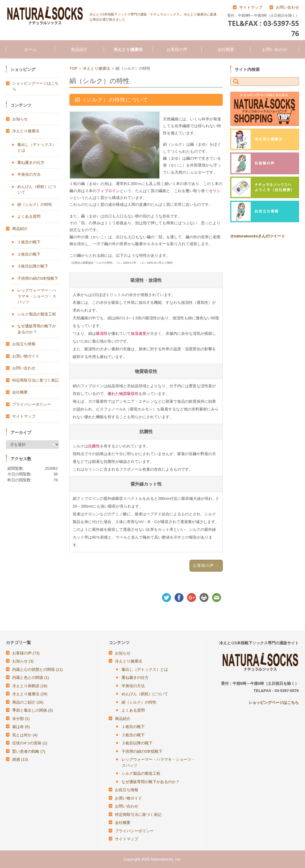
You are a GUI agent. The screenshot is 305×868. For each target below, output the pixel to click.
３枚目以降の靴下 (33, 266)
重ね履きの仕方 (31, 162)
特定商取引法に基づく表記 (35, 380)
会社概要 (226, 49)
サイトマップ (24, 416)
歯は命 (21, 727)
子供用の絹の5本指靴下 (38, 278)
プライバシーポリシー (32, 404)
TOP (73, 68)
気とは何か (25, 735)
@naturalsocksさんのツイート (258, 236)
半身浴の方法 (29, 174)
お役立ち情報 (24, 344)
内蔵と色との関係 (31, 678)
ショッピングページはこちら (274, 703)
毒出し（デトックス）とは (145, 669)
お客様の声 (177, 49)
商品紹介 (79, 49)
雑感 (20, 759)
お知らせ (20, 119)
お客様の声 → (206, 566)
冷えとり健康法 (128, 49)
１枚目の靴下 (29, 242)
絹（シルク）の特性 (35, 204)
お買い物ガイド (26, 356)
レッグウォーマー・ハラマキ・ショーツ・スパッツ (37, 296)
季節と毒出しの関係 (33, 710)
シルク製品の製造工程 (37, 314)
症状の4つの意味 (30, 743)
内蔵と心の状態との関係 (38, 669)
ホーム (30, 49)
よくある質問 (29, 216)
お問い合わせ (275, 49)
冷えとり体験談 (30, 686)
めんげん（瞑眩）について (145, 694)
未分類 (21, 719)
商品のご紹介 (28, 702)
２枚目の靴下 (29, 254)
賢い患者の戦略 (29, 751)
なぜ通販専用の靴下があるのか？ (151, 782)
